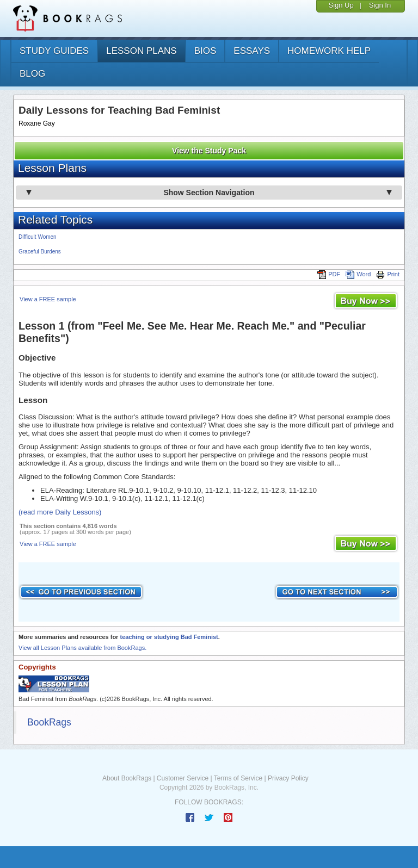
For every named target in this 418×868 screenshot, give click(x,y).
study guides (54, 51)
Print (388, 274)
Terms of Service (238, 778)
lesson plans (141, 51)
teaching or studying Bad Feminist (169, 637)
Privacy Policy (288, 778)
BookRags (49, 722)
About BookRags (127, 778)
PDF (329, 274)
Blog (32, 74)
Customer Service (183, 778)
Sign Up (341, 5)
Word (358, 274)
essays (252, 51)
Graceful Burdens (40, 252)
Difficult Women (38, 237)
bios (205, 51)
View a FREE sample (48, 299)
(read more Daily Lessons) (60, 512)
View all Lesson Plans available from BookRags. (82, 648)
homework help (329, 51)
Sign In (380, 5)
